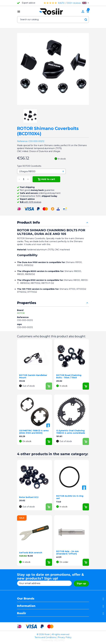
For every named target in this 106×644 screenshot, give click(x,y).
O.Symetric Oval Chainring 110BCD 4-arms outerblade (71, 432)
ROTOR (21, 313)
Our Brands (26, 599)
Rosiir (22, 613)
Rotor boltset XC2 (29, 497)
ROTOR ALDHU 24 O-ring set (70, 497)
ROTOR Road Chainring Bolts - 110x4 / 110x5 (69, 376)
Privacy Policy (65, 637)
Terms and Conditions (45, 637)
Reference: (22, 141)
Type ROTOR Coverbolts (29, 166)
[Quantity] (24, 179)
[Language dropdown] (85, 3)
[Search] (53, 20)
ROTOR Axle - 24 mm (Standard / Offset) (67, 553)
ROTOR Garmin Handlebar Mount (33, 376)
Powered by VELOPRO (53, 640)
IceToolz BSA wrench (31, 553)
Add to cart (46, 179)
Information (26, 606)
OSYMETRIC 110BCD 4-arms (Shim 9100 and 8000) (34, 432)
